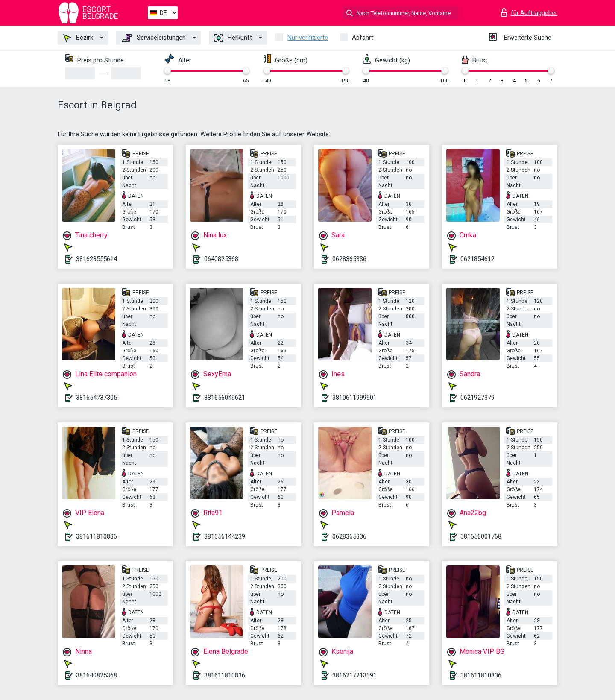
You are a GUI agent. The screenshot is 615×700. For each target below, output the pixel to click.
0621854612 (477, 259)
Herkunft (233, 38)
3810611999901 (354, 398)
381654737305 (97, 398)
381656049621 (225, 398)
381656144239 (225, 536)
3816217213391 (354, 675)
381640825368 (97, 675)
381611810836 (97, 536)
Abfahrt (363, 38)
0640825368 (221, 259)
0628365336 (349, 259)
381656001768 (481, 536)
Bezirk (78, 38)
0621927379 (477, 398)
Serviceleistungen (154, 38)
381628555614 (97, 259)
